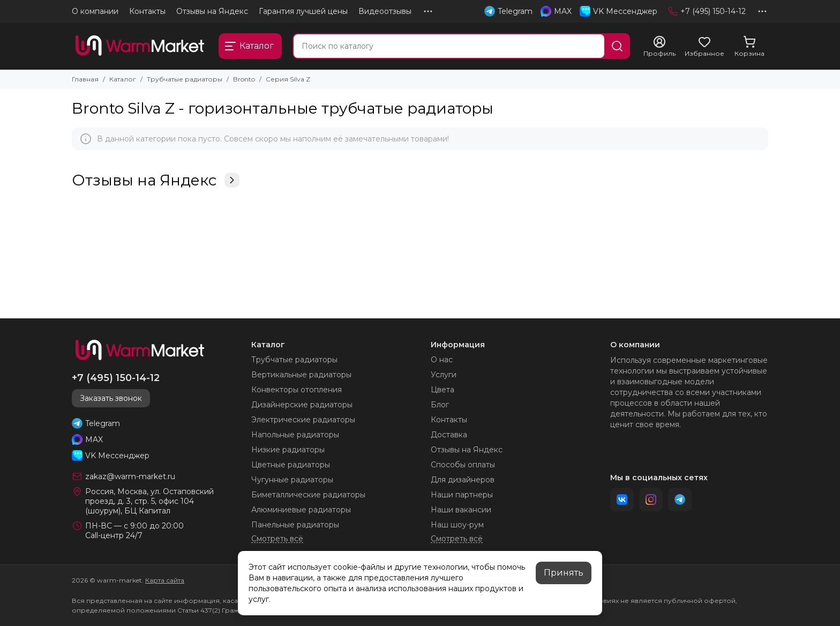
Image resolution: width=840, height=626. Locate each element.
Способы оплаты (463, 465)
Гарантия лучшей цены (303, 11)
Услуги (444, 375)
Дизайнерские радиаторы (302, 405)
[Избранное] (704, 47)
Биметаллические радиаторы (308, 495)
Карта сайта (165, 580)
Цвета (442, 390)
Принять (564, 573)
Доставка (449, 435)
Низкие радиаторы (288, 450)
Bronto (244, 79)
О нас (442, 360)
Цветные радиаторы (291, 465)
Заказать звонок (111, 398)
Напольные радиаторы (295, 435)
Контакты (147, 11)
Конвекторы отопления (297, 390)
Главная (85, 79)
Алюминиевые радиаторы (301, 510)
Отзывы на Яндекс (212, 11)
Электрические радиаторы (303, 420)
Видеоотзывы (385, 11)
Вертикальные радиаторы (301, 375)
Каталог (123, 79)
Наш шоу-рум (457, 525)
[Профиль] (659, 47)
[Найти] (617, 46)
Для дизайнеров (463, 480)
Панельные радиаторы (295, 525)
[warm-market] (140, 46)
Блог (440, 405)
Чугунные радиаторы (292, 480)
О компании (95, 11)
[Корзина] (749, 47)
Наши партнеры (462, 495)
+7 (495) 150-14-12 (707, 11)
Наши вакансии (461, 510)
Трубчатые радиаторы (185, 79)
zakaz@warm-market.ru (130, 476)
